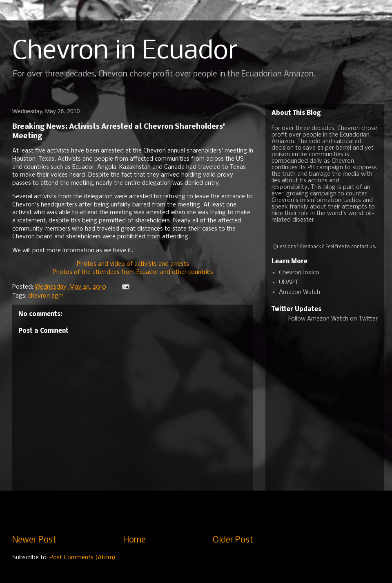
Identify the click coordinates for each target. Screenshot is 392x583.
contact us (363, 247)
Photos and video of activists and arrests (133, 264)
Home (135, 540)
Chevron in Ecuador (125, 52)
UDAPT (289, 283)
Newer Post (34, 540)
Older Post (233, 540)
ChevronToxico (299, 273)
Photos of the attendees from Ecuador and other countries (133, 272)
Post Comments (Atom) (82, 558)
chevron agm (46, 296)
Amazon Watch (300, 292)
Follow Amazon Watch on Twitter (333, 319)
